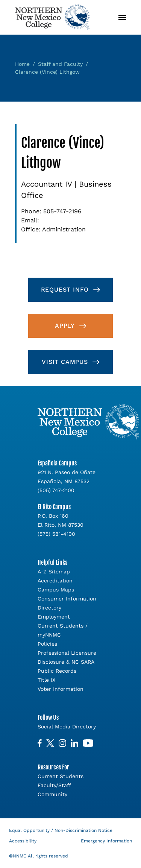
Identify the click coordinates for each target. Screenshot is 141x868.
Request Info (65, 290)
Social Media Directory (67, 727)
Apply (65, 326)
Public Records (57, 671)
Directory (49, 608)
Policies (47, 644)
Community (52, 794)
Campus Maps (56, 590)
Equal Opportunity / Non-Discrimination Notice (61, 830)
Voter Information (61, 689)
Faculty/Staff (54, 785)
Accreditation (55, 581)
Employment (54, 617)
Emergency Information (106, 841)
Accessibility (23, 841)
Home (22, 64)
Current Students (61, 776)
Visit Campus (65, 362)
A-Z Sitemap (54, 572)
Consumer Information (67, 599)
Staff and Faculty (60, 64)
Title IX (46, 680)
